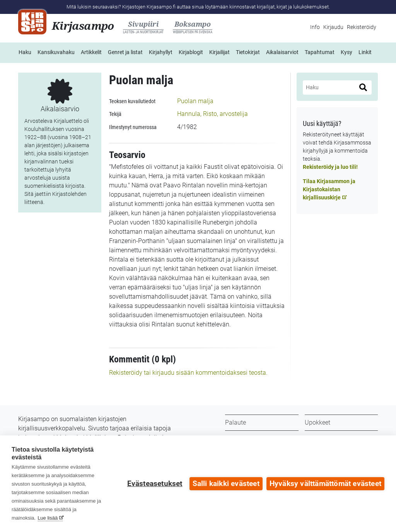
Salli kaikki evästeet (226, 484)
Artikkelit (91, 52)
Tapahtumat (320, 52)
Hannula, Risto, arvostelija (213, 114)
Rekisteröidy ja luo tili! (330, 167)
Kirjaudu (333, 27)
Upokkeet (317, 422)
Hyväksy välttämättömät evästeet (325, 484)
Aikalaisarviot (282, 52)
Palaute (236, 422)
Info (315, 27)
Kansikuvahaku (56, 52)
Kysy (346, 52)
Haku (25, 52)
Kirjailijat (219, 52)
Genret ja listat (125, 52)
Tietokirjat (248, 52)
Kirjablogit (191, 52)
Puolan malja (195, 101)
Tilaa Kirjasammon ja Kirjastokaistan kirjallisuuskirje (329, 189)
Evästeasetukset (155, 484)
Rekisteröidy (362, 27)
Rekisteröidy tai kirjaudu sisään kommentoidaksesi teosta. (188, 373)
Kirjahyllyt (161, 52)
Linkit (365, 52)
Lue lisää (48, 518)
